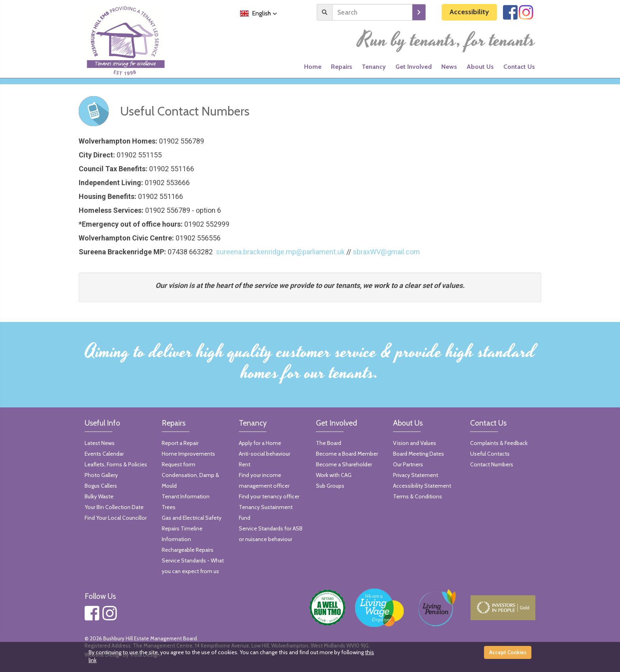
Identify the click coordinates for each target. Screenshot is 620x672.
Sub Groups (330, 486)
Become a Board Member (347, 454)
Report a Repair (180, 443)
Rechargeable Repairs (188, 550)
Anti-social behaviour (265, 454)
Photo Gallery (101, 475)
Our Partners (408, 464)
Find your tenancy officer (269, 496)
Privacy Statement (416, 475)
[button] (259, 13)
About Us (480, 67)
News (449, 67)
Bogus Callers (101, 486)
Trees (169, 507)
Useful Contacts (490, 454)
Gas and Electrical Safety (192, 518)
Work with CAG (334, 475)
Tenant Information (186, 496)
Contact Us (519, 67)
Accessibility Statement (422, 486)
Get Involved (414, 67)
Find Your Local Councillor (116, 518)
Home (313, 67)
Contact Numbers (492, 464)
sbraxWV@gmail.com (386, 252)
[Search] (372, 12)
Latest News (100, 443)
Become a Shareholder (344, 464)
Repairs (342, 67)
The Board (329, 443)
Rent (245, 464)
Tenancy (374, 67)
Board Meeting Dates (419, 454)
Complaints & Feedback (499, 443)
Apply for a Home (260, 443)
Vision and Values (415, 443)
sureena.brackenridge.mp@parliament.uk (280, 252)
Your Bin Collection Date (114, 507)
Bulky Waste (99, 496)
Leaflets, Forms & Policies (116, 464)
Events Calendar (104, 454)
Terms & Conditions (418, 496)
